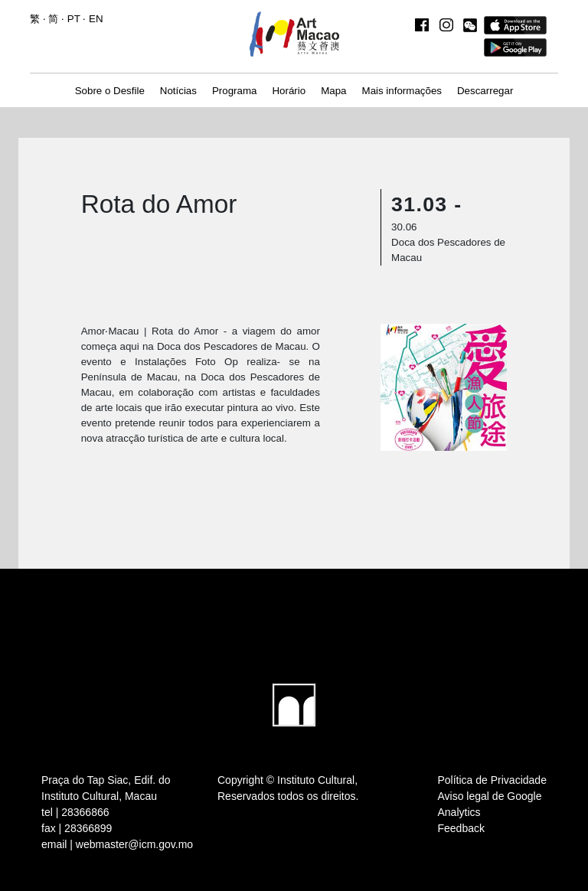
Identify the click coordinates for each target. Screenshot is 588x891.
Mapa (333, 91)
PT (74, 19)
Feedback (461, 828)
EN (96, 19)
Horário (289, 91)
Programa (235, 91)
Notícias (178, 91)
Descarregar (485, 91)
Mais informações (402, 91)
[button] (470, 25)
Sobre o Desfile (110, 91)
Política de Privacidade (492, 780)
